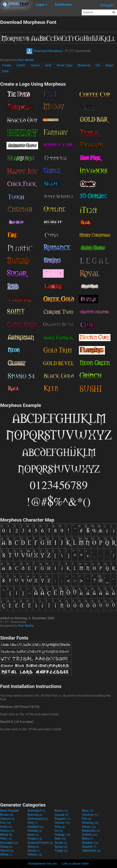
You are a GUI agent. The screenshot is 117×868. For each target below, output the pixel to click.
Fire (87, 819)
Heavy (7, 831)
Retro (88, 839)
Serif (48, 65)
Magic (110, 65)
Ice (59, 831)
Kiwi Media (26, 60)
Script (61, 843)
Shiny (33, 847)
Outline (90, 835)
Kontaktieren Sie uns (43, 864)
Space (61, 847)
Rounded (9, 843)
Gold (6, 827)
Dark (5, 71)
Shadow (90, 843)
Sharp (6, 847)
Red (60, 839)
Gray (60, 827)
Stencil (7, 851)
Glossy (62, 823)
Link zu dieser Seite (75, 864)
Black (61, 811)
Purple (35, 839)
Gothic (21, 65)
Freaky (7, 65)
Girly (33, 823)
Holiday (35, 831)
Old (98, 65)
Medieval (84, 65)
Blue (88, 811)
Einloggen (107, 5)
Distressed (38, 819)
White (6, 855)
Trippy (61, 851)
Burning (35, 815)
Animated (36, 811)
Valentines (91, 851)
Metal (6, 835)
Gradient (35, 827)
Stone (33, 851)
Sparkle (89, 847)
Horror (35, 65)
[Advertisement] (59, 766)
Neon (33, 835)
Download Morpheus (44, 51)
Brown (7, 815)
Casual (61, 815)
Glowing (90, 823)
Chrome (90, 815)
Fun (6, 823)
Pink (6, 839)
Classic (7, 819)
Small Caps (65, 65)
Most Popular (10, 811)
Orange (62, 835)
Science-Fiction (40, 843)
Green (89, 827)
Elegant (63, 819)
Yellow (35, 855)
